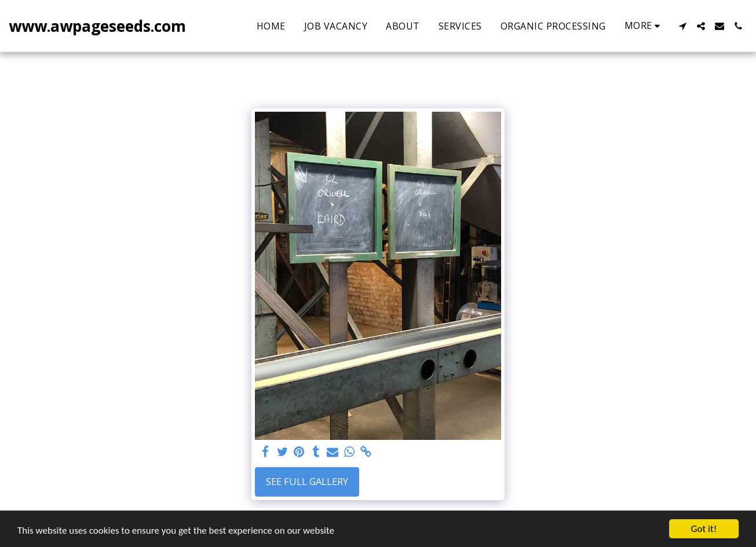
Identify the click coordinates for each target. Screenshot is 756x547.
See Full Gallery (307, 481)
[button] (682, 26)
